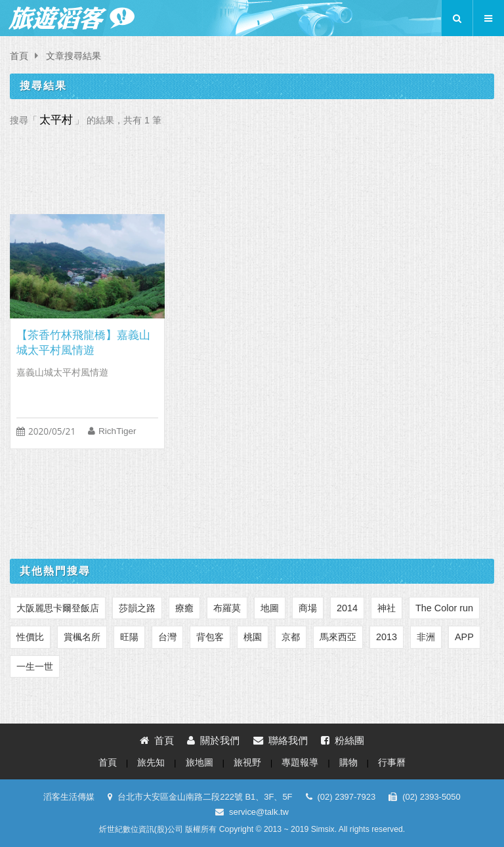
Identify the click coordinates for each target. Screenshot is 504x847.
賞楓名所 (82, 637)
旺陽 (129, 637)
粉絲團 (343, 740)
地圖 (270, 608)
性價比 (30, 637)
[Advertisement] (252, 167)
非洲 (426, 637)
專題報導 (300, 763)
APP (464, 637)
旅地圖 (199, 763)
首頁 (19, 56)
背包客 (210, 637)
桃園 (253, 637)
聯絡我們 (281, 740)
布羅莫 (227, 608)
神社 (387, 608)
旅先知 (151, 763)
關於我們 (213, 740)
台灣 (167, 637)
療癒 (184, 608)
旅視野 (247, 763)
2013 (387, 637)
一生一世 (35, 666)
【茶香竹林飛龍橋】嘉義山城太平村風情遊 (83, 343)
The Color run (444, 608)
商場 (308, 608)
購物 (348, 763)
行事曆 (392, 763)
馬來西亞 (338, 637)
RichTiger (117, 431)
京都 (291, 637)
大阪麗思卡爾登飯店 (58, 608)
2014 (347, 608)
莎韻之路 (137, 608)
